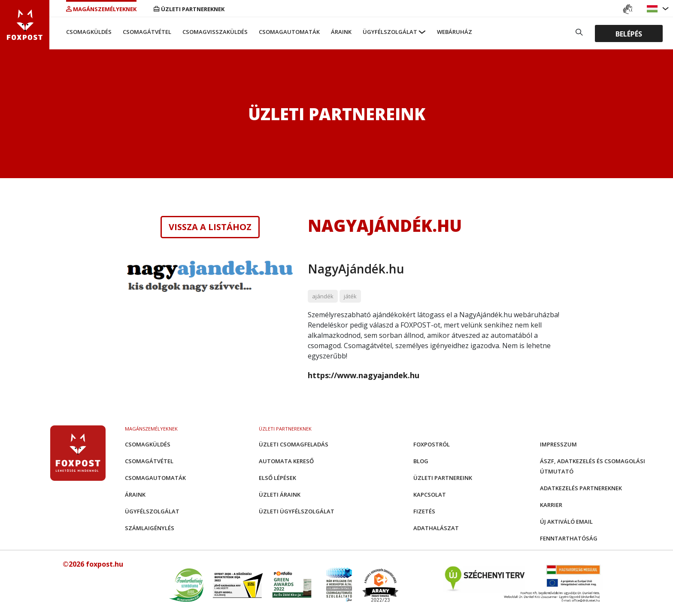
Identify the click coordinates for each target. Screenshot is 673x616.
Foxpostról (432, 444)
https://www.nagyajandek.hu (364, 375)
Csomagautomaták (289, 32)
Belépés (629, 33)
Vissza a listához (210, 227)
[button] (653, 9)
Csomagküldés (89, 32)
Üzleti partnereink (443, 478)
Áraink (341, 32)
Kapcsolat (430, 495)
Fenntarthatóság (569, 538)
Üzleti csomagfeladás (294, 444)
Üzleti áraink (280, 495)
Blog (421, 461)
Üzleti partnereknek (189, 9)
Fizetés (424, 511)
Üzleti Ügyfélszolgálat (297, 511)
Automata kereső (286, 461)
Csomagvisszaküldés (215, 32)
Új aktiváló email (566, 522)
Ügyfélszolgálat (390, 32)
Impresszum (558, 444)
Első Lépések (277, 478)
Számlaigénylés (150, 528)
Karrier (551, 505)
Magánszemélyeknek (101, 9)
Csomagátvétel (147, 32)
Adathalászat (436, 528)
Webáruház (455, 32)
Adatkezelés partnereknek (581, 488)
